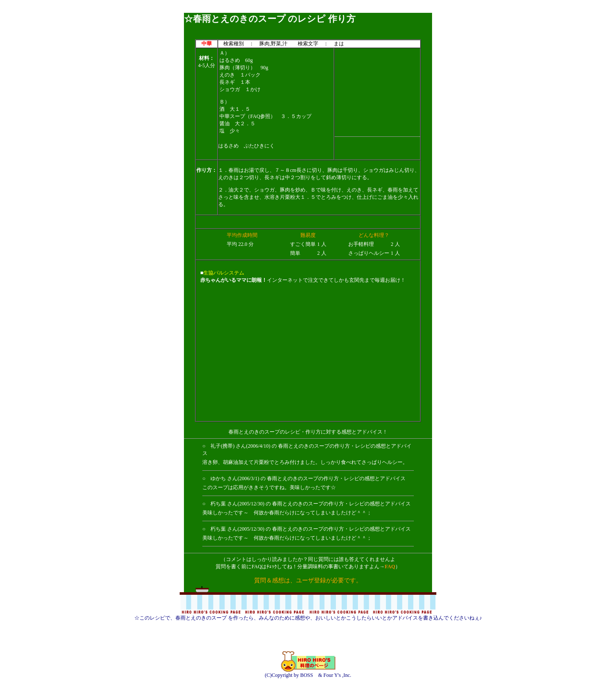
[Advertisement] (308, 10)
